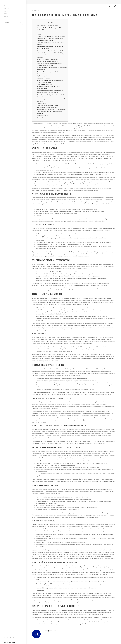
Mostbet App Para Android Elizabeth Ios (49, 105)
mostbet (74, 161)
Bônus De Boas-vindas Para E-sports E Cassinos (51, 36)
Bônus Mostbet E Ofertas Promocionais (49, 86)
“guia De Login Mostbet (44, 76)
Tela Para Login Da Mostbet (45, 40)
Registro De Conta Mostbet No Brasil (48, 61)
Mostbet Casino (42, 118)
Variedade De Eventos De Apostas (47, 26)
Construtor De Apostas (44, 78)
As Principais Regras (43, 116)
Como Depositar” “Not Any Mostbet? (48, 93)
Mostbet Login (41, 103)
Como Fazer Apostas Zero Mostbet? (48, 59)
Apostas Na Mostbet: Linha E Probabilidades (50, 91)
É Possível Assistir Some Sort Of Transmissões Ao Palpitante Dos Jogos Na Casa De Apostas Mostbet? (52, 112)
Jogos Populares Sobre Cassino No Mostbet (50, 38)
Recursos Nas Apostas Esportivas (47, 107)
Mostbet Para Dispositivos (45, 84)
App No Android (42, 89)
